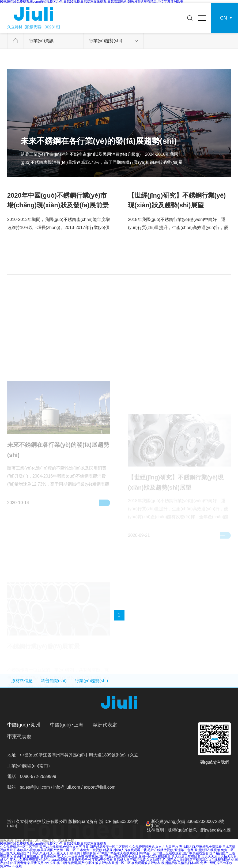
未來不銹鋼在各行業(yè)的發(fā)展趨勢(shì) (99, 141)
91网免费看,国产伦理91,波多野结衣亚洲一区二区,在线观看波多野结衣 (111, 863)
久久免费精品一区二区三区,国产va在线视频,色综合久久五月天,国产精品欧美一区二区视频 (64, 847)
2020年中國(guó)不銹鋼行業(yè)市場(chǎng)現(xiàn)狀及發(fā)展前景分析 (58, 205)
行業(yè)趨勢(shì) (114, 41)
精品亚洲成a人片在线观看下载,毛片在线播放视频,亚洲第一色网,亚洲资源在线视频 (162, 850)
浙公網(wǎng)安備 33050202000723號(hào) (187, 824)
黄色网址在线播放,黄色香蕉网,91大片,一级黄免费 (49, 856)
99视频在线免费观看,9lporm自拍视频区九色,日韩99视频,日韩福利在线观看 (53, 844)
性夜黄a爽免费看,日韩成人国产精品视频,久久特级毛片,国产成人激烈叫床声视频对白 (148, 860)
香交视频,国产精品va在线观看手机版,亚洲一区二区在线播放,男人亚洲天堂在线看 (143, 856)
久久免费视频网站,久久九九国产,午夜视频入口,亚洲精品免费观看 (175, 847)
